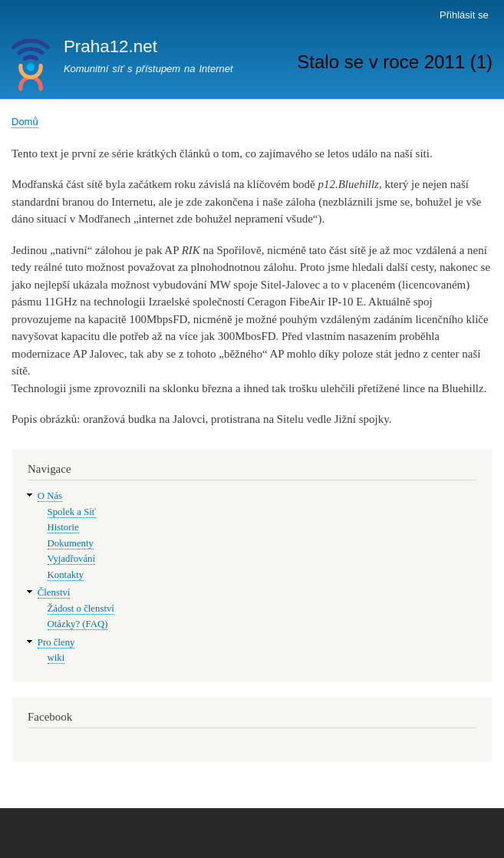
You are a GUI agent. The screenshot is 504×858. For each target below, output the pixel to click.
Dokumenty (71, 543)
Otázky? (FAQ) (78, 624)
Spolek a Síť (72, 512)
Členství (54, 592)
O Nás (50, 496)
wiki (56, 658)
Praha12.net (110, 46)
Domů (25, 122)
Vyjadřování (71, 559)
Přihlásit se (464, 15)
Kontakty (66, 575)
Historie (63, 527)
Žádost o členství (81, 609)
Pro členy (56, 642)
